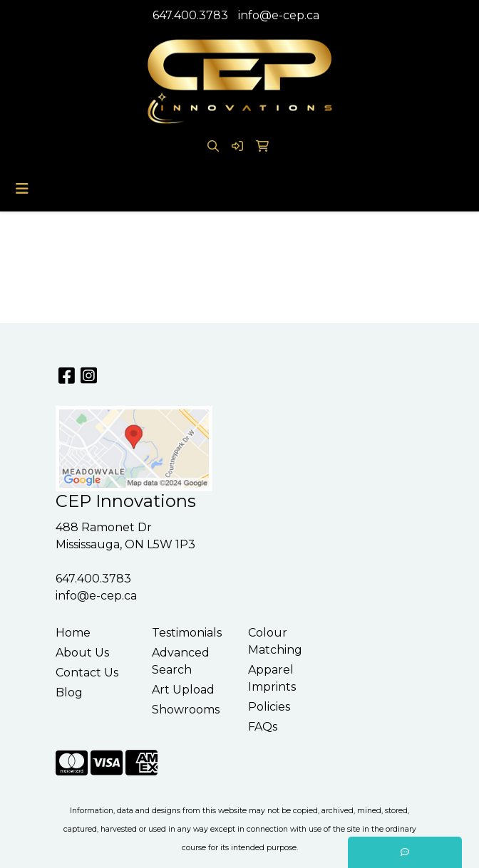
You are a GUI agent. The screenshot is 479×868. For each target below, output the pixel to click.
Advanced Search (181, 661)
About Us (82, 653)
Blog (69, 692)
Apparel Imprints (272, 678)
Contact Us (87, 673)
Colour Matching (275, 641)
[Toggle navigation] (22, 189)
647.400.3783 (190, 15)
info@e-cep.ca (279, 15)
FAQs (263, 727)
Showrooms (186, 710)
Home (73, 633)
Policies (269, 707)
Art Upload (183, 690)
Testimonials (187, 633)
